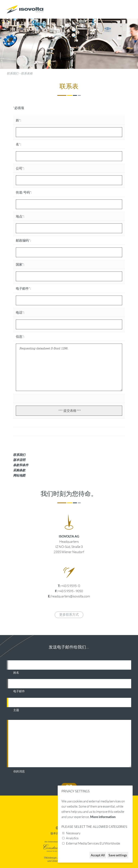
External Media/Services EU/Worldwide (93, 843)
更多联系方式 (69, 615)
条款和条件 (21, 465)
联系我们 (13, 73)
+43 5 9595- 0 (71, 586)
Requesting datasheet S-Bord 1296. (69, 367)
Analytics (72, 838)
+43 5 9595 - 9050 (70, 591)
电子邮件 (19, 691)
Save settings (118, 855)
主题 (16, 710)
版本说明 (19, 460)
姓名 (16, 673)
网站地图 (19, 475)
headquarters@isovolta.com (71, 596)
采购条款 (19, 470)
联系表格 (27, 73)
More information (103, 817)
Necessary (73, 833)
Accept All (98, 855)
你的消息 (19, 772)
